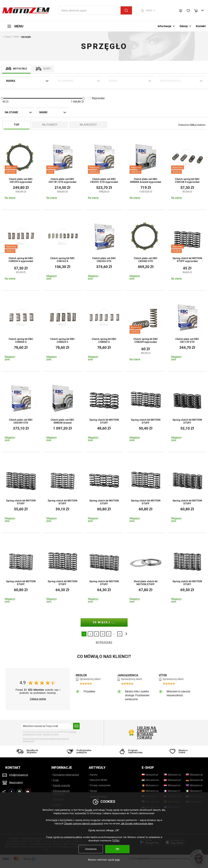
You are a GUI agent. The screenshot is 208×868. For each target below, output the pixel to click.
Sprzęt (94, 791)
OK (117, 849)
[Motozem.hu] (150, 780)
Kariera (94, 775)
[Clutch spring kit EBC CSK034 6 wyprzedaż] (21, 250)
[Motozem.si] (194, 785)
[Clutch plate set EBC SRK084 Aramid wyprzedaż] (146, 170)
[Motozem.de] (195, 780)
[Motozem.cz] (172, 775)
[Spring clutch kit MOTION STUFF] (104, 412)
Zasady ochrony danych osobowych (84, 824)
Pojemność (65, 81)
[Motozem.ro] (150, 785)
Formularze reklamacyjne (66, 775)
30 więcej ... (104, 622)
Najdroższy (88, 125)
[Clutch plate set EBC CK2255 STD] (104, 250)
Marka (11, 81)
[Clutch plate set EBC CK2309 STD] (21, 412)
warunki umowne (51, 734)
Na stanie (11, 112)
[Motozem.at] (172, 780)
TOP (17, 125)
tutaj (117, 860)
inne (125, 634)
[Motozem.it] (194, 791)
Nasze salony (16, 783)
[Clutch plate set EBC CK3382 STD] (146, 250)
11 (120, 634)
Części (8, 37)
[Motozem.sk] (194, 775)
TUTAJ (116, 841)
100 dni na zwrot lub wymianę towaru (147, 733)
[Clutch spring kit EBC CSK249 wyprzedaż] (146, 331)
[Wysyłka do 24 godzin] (28, 751)
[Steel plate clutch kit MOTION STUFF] (146, 573)
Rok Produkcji (170, 81)
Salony (184, 26)
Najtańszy (50, 125)
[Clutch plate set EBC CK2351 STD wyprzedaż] (104, 170)
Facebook (11, 790)
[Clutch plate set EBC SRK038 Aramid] (62, 412)
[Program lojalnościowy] (129, 751)
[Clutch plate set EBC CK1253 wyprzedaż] (21, 170)
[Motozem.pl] (150, 775)
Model (113, 81)
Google (88, 810)
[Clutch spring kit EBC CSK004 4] (21, 331)
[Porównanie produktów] (181, 11)
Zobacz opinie (38, 699)
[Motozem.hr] (172, 785)
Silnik (16, 37)
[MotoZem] (26, 10)
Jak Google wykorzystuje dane (137, 824)
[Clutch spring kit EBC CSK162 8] (62, 250)
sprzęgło (26, 37)
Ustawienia (91, 849)
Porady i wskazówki (100, 785)
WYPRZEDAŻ (104, 642)
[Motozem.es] (150, 791)
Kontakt (201, 26)
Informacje (165, 26)
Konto (149, 10)
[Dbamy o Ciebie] (180, 751)
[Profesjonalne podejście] (79, 751)
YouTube (28, 790)
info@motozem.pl (19, 775)
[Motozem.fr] (172, 791)
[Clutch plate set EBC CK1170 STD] (187, 331)
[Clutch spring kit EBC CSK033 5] (62, 331)
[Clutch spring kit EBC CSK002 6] (104, 331)
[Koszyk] (197, 10)
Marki (43, 112)
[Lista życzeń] (188, 11)
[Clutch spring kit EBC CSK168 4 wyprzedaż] (187, 170)
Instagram (20, 790)
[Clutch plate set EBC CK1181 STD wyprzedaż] (62, 170)
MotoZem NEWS (99, 780)
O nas (56, 780)
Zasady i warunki (61, 785)
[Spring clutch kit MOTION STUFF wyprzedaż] (187, 250)
